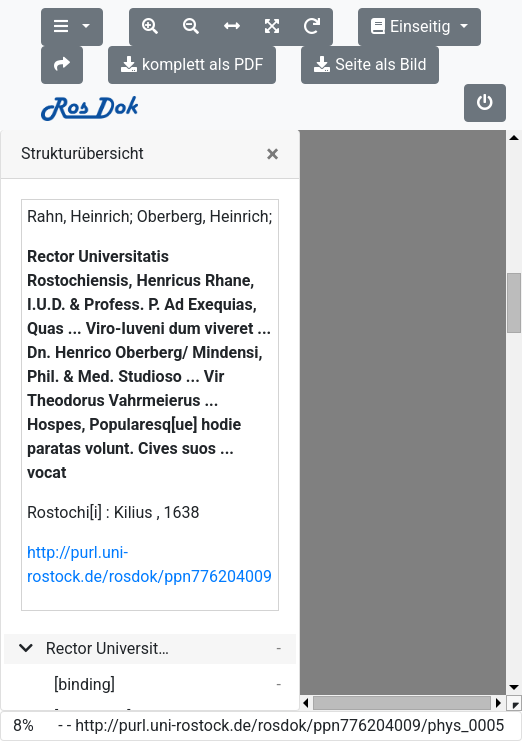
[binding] (84, 684)
